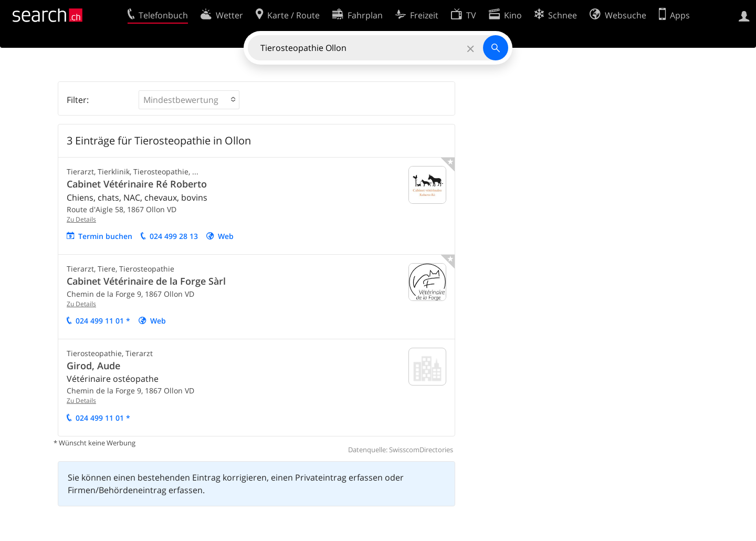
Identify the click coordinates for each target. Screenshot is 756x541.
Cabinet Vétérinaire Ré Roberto (137, 184)
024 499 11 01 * (103, 321)
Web (226, 236)
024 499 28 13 (174, 236)
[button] (189, 100)
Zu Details (81, 219)
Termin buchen (105, 236)
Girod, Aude (93, 366)
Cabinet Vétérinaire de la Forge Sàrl (146, 281)
